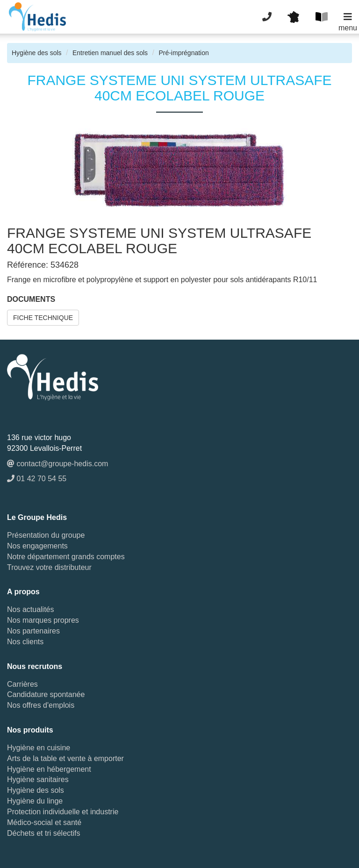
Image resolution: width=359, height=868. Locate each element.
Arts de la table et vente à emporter (65, 758)
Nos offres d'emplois (41, 705)
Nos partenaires (33, 631)
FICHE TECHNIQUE (43, 318)
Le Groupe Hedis (37, 517)
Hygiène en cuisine (39, 748)
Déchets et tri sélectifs (44, 833)
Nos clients (25, 642)
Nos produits (30, 730)
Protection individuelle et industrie (63, 812)
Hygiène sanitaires (38, 779)
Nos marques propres (43, 620)
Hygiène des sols (37, 53)
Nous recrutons (35, 666)
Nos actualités (31, 609)
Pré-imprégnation (183, 53)
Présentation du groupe (46, 535)
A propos (23, 592)
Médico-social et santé (44, 822)
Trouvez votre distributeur (49, 567)
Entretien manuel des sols (110, 53)
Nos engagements (37, 546)
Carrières (22, 684)
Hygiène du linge (35, 801)
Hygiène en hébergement (49, 769)
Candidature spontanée (46, 694)
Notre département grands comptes (66, 557)
